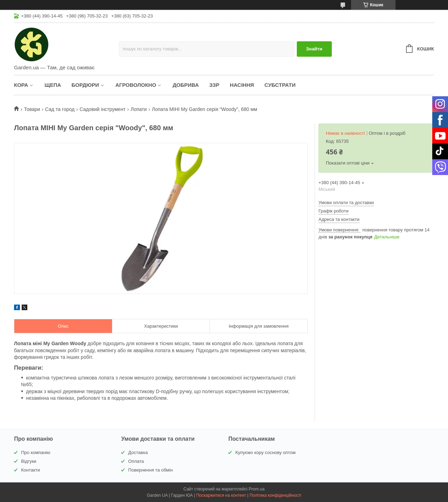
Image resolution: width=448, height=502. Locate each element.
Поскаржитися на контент (221, 495)
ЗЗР (214, 85)
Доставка (138, 452)
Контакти (30, 470)
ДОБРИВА (186, 85)
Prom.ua (257, 489)
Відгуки (29, 461)
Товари (32, 109)
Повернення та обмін (150, 470)
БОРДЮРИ (85, 85)
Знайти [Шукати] (314, 49)
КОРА (21, 85)
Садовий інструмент (102, 109)
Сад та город (60, 109)
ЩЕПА (53, 85)
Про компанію (36, 452)
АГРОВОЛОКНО (136, 85)
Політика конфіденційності (275, 495)
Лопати (139, 109)
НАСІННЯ (242, 85)
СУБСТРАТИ (280, 85)
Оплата (136, 461)
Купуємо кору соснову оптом (265, 452)
